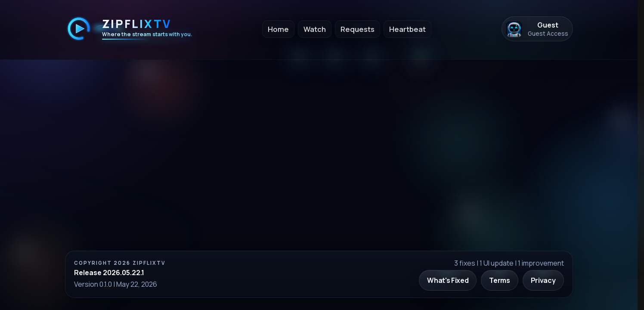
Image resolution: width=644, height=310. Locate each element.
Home (278, 29)
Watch (315, 29)
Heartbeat (407, 29)
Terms (499, 280)
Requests (358, 29)
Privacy (543, 280)
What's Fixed (448, 280)
